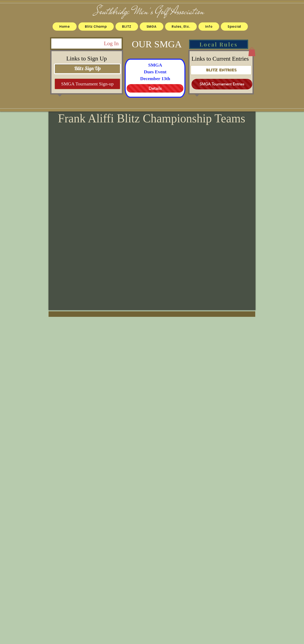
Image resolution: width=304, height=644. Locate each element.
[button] (96, 27)
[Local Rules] (219, 44)
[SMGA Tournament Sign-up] (87, 84)
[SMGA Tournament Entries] (222, 84)
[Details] (155, 88)
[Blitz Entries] (221, 70)
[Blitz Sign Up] (87, 69)
